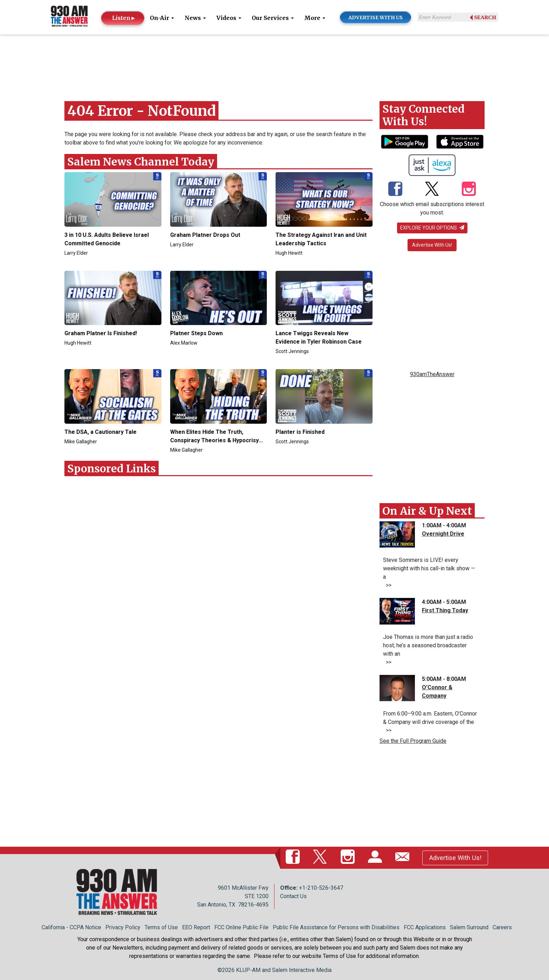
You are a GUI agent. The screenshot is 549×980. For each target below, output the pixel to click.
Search (485, 17)
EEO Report (196, 927)
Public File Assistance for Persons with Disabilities (336, 927)
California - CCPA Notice (71, 927)
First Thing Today (445, 610)
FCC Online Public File (241, 927)
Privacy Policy (123, 927)
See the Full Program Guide (413, 741)
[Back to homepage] (69, 17)
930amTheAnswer (432, 374)
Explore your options (432, 228)
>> (387, 585)
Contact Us (293, 896)
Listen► (124, 18)
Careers (502, 927)
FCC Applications (425, 927)
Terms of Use (161, 927)
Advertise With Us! (432, 245)
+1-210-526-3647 (321, 888)
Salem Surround (469, 927)
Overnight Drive (443, 534)
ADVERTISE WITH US (376, 17)
